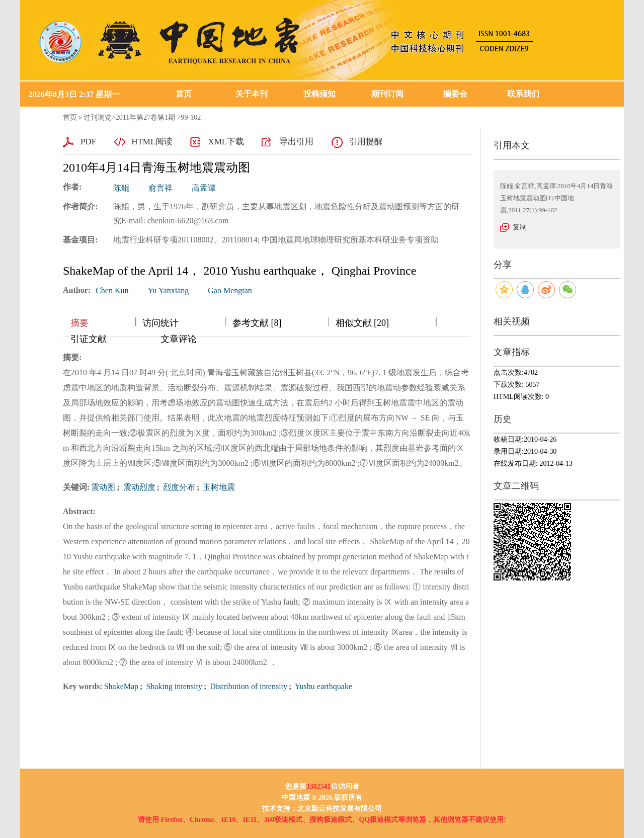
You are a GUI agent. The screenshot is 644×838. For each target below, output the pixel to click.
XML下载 (226, 142)
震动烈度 (138, 487)
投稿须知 (319, 94)
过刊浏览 (98, 117)
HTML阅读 (152, 142)
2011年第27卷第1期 (145, 117)
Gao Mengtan (230, 290)
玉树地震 (218, 487)
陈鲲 (121, 188)
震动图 (103, 487)
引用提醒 (366, 142)
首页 (184, 94)
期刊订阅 (387, 94)
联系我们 (523, 94)
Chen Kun (112, 290)
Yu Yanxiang (168, 290)
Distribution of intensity (248, 686)
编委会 (455, 94)
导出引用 (296, 142)
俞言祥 (160, 188)
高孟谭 (204, 188)
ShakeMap (121, 686)
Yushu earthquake (323, 686)
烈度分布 (178, 487)
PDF (88, 142)
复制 (520, 227)
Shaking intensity (173, 686)
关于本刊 (252, 94)
